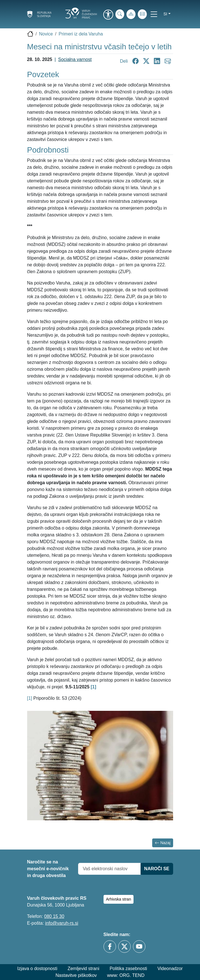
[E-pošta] (142, 14)
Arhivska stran (119, 899)
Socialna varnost (75, 59)
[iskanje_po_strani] (120, 14)
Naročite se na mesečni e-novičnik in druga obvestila (48, 869)
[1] (30, 698)
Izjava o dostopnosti (37, 969)
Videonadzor (170, 969)
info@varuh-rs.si (62, 923)
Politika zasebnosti (128, 969)
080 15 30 (54, 916)
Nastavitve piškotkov (76, 975)
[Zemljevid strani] (131, 14)
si (165, 14)
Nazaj (163, 843)
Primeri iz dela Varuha (81, 34)
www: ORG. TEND (126, 975)
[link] (108, 15)
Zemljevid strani (83, 969)
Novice (46, 34)
